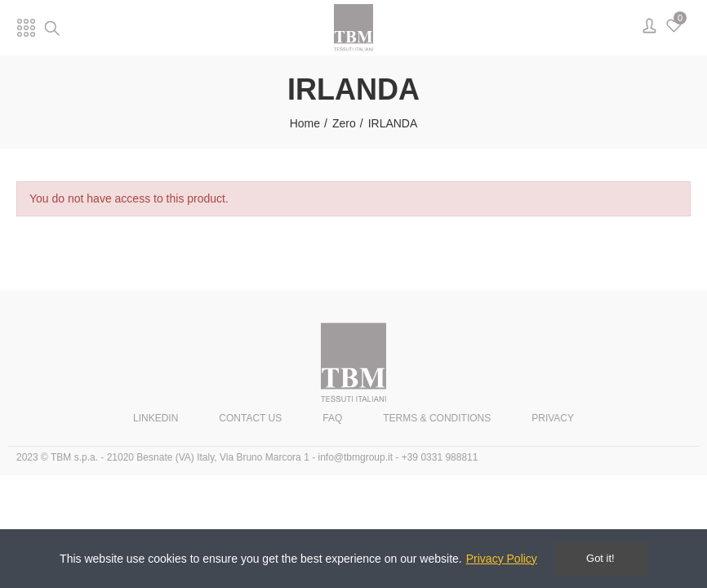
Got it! (600, 558)
